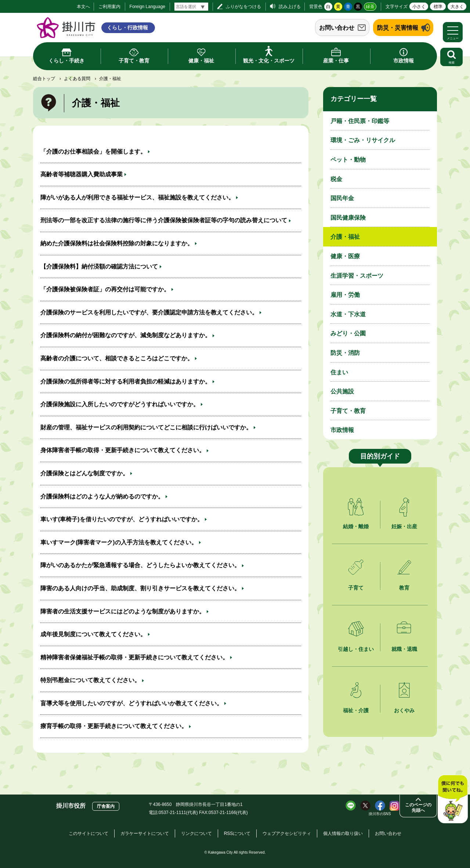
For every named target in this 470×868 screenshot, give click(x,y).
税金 (336, 179)
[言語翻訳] (191, 7)
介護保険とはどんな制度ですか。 (84, 473)
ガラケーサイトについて (145, 833)
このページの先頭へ (418, 808)
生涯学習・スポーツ (357, 276)
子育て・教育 (348, 411)
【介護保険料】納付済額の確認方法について (99, 266)
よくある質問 (77, 79)
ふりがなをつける (243, 7)
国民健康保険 (348, 218)
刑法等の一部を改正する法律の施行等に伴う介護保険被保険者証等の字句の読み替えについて (164, 220)
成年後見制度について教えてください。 (93, 634)
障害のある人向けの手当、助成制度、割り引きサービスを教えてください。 (140, 588)
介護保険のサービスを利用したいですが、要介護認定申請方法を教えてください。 (149, 312)
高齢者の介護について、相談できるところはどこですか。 (117, 358)
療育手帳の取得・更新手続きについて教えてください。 (114, 726)
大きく (457, 7)
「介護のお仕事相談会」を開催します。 (93, 152)
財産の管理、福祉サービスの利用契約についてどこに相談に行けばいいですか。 (146, 427)
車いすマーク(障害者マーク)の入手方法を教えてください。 (119, 542)
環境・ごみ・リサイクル (363, 140)
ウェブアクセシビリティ (287, 833)
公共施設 (342, 391)
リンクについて (196, 833)
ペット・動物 (348, 160)
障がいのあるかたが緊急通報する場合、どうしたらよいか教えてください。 (140, 565)
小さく (419, 7)
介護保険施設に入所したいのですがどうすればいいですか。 (120, 404)
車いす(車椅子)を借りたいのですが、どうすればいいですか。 (122, 519)
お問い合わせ (337, 28)
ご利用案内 (109, 7)
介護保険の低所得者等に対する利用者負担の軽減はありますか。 (126, 381)
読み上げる (290, 7)
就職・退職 (404, 649)
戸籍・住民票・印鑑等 (360, 121)
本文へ (83, 7)
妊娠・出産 (404, 526)
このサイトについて (88, 833)
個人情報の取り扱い (343, 833)
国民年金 (342, 198)
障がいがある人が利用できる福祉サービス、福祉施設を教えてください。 (137, 197)
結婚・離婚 (356, 526)
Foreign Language (147, 7)
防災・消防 (345, 353)
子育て (356, 588)
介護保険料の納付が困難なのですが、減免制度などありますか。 (126, 335)
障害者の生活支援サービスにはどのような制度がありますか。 (123, 611)
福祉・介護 (356, 710)
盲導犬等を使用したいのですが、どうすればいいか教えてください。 (131, 703)
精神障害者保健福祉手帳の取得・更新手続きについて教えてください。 (134, 657)
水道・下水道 (348, 314)
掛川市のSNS (380, 814)
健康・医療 (345, 256)
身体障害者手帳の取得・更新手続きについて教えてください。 (123, 450)
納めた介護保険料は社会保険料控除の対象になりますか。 (117, 243)
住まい (339, 372)
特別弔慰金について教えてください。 (90, 680)
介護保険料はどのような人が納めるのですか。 (102, 496)
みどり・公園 (348, 333)
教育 (404, 588)
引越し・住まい (356, 649)
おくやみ (404, 710)
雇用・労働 (345, 295)
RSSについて (237, 833)
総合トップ (44, 79)
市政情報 (342, 430)
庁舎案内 (106, 806)
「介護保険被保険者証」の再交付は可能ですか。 (105, 289)
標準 (438, 7)
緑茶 (370, 7)
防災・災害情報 (398, 28)
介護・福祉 (345, 237)
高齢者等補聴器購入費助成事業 (82, 174)
